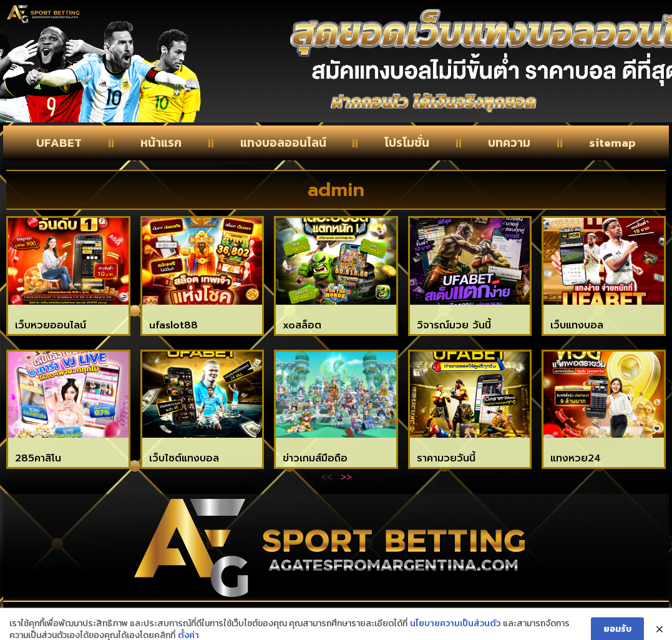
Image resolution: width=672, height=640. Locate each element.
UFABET (59, 143)
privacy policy (551, 616)
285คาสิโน (38, 458)
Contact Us (113, 616)
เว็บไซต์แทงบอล (184, 458)
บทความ (509, 143)
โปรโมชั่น (407, 143)
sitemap (612, 143)
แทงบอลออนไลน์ (283, 143)
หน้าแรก (161, 143)
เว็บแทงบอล (577, 325)
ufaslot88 (173, 325)
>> (346, 476)
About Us (328, 616)
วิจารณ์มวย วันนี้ (454, 325)
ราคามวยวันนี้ (446, 458)
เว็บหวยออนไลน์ (51, 325)
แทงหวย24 (576, 458)
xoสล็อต (302, 325)
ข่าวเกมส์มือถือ (315, 458)
